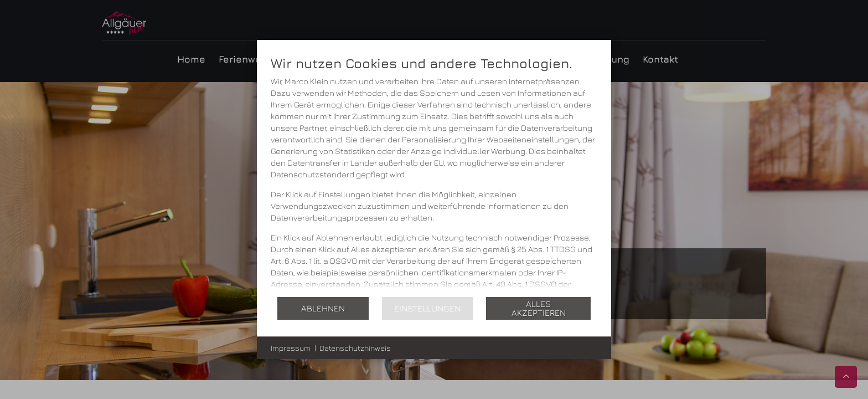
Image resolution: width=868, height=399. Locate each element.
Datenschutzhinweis (355, 348)
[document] (434, 175)
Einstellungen (427, 308)
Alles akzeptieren (539, 308)
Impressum (291, 348)
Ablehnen (323, 308)
